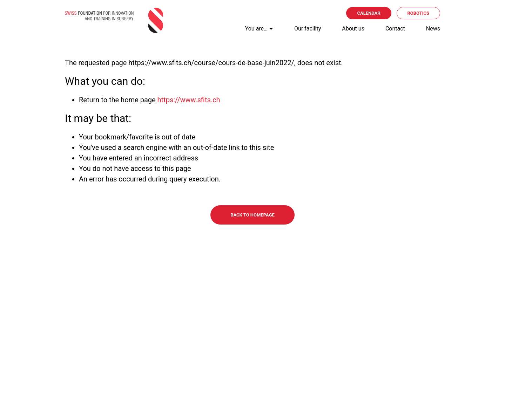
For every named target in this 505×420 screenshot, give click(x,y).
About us (353, 29)
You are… (256, 29)
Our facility (308, 29)
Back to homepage (252, 215)
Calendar (369, 13)
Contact (395, 29)
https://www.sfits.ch (189, 100)
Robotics (419, 13)
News (433, 29)
